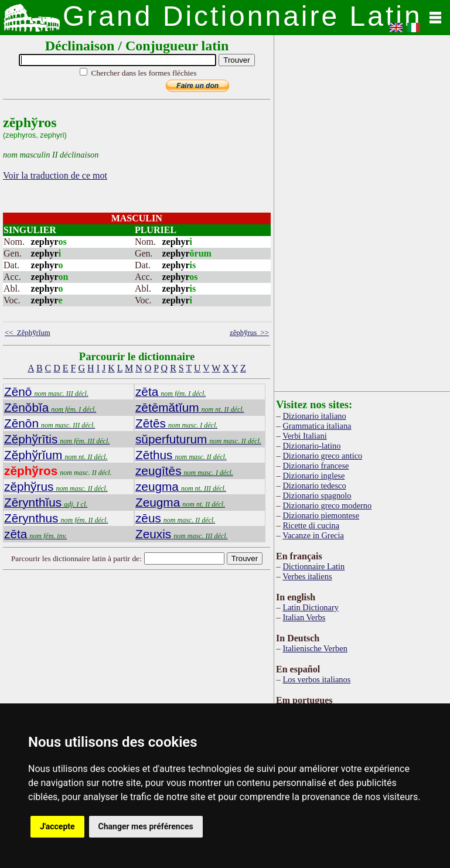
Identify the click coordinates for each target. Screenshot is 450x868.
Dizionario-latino (311, 446)
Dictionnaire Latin (313, 566)
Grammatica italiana (317, 426)
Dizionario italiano (314, 416)
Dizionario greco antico (322, 456)
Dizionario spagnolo (317, 495)
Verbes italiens (307, 576)
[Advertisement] (178, 667)
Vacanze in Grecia (313, 535)
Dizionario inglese (313, 476)
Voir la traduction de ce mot (55, 175)
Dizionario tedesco (314, 486)
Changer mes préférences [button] (146, 826)
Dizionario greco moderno (327, 505)
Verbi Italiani (305, 436)
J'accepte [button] (57, 826)
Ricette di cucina (311, 525)
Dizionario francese (316, 466)
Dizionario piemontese (321, 515)
